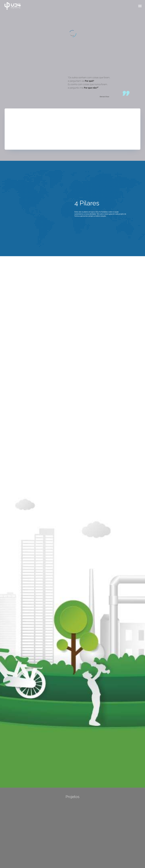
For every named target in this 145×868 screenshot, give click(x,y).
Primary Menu (140, 6)
